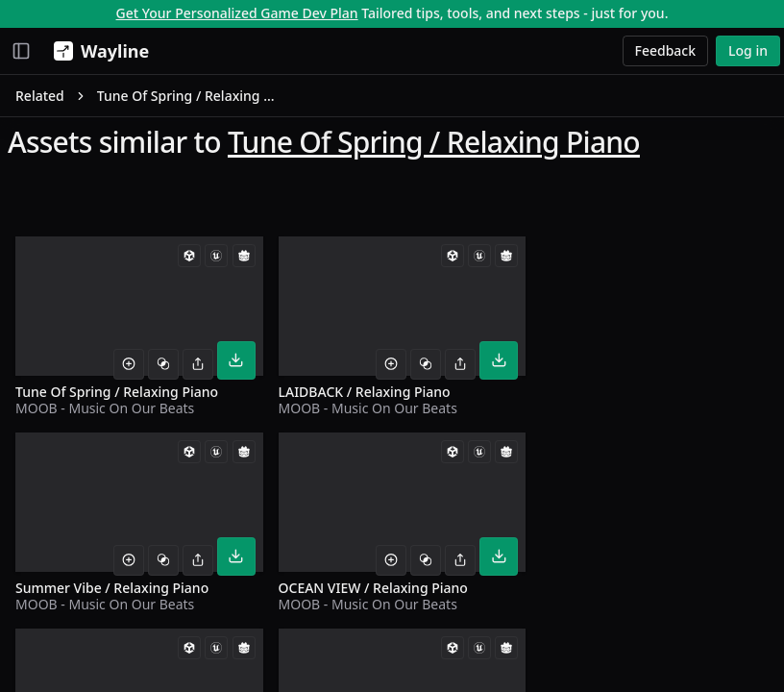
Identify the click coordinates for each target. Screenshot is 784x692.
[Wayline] (98, 51)
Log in (748, 50)
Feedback (666, 50)
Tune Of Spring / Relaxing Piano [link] (189, 96)
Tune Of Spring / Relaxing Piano (434, 142)
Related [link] (40, 96)
